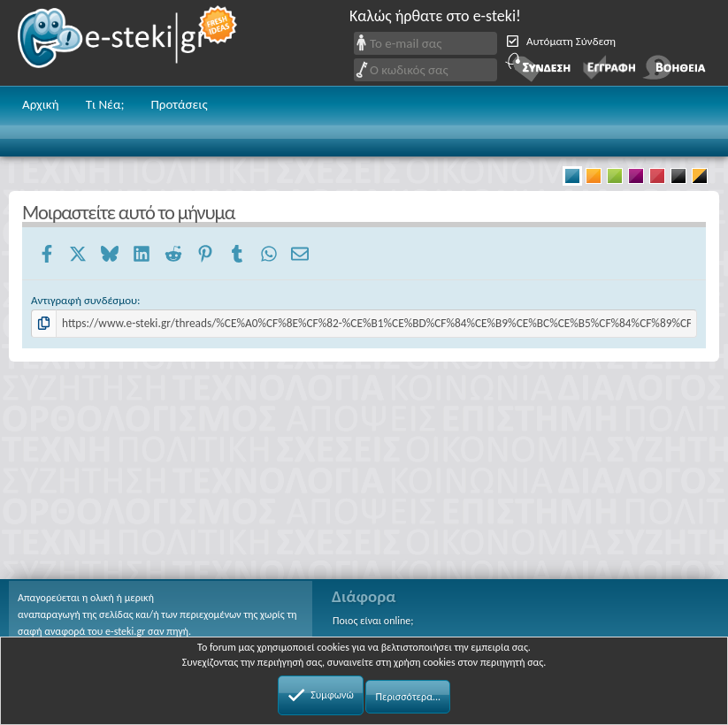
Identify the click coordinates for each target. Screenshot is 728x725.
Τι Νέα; (105, 104)
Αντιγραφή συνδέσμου (84, 300)
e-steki (128, 43)
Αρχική (41, 104)
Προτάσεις (179, 104)
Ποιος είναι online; (373, 621)
